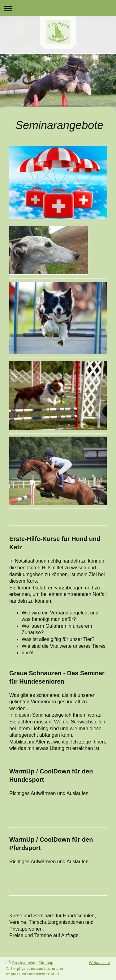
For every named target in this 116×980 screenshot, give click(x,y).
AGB (55, 974)
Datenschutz (38, 974)
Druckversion (21, 963)
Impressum (16, 974)
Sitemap (46, 963)
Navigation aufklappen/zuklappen (58, 8)
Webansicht (99, 963)
